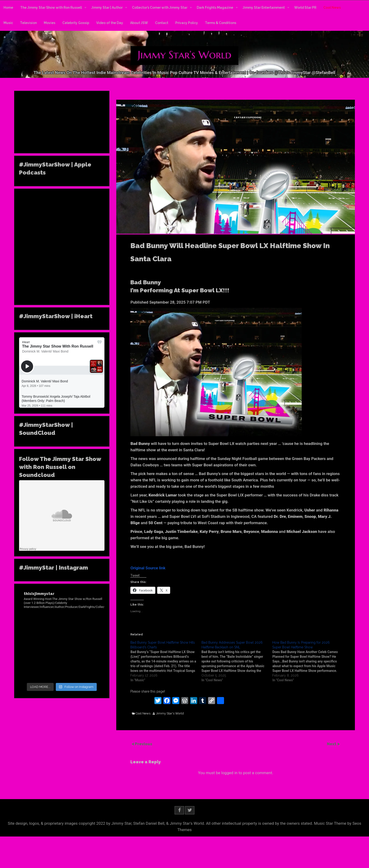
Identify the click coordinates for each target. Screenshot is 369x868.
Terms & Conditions (221, 23)
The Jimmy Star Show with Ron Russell (51, 8)
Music (8, 23)
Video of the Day (110, 23)
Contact (162, 23)
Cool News (332, 8)
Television (28, 23)
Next (332, 744)
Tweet (135, 575)
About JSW (139, 23)
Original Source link (148, 568)
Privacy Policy (187, 23)
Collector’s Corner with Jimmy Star (160, 8)
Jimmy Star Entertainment (264, 8)
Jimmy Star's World (170, 713)
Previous (144, 744)
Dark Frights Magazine (215, 8)
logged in (229, 773)
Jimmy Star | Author (107, 8)
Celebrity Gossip (76, 23)
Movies (50, 23)
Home (8, 8)
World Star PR (305, 8)
